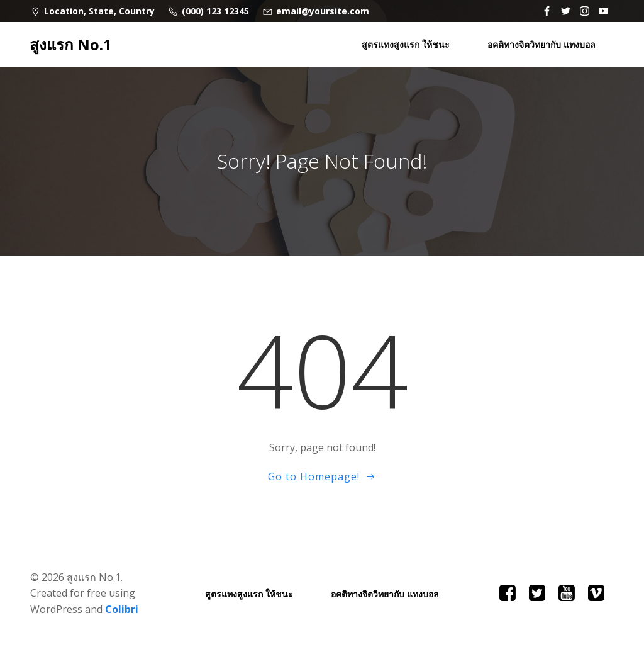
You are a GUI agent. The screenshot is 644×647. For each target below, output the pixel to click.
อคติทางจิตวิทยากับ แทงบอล (541, 44)
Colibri (122, 609)
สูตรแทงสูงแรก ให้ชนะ (406, 44)
